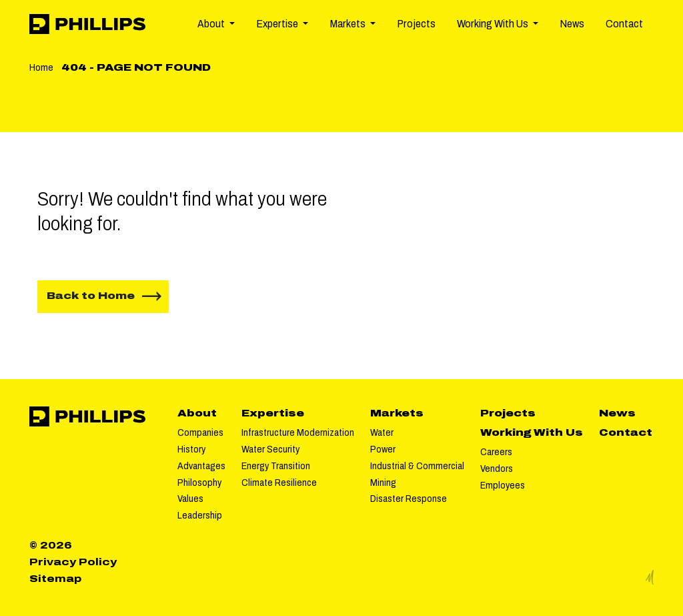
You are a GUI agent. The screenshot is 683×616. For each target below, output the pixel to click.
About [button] (212, 24)
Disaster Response (409, 499)
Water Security (270, 449)
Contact (624, 24)
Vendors (497, 469)
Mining (383, 483)
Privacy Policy (73, 562)
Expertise (273, 413)
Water (382, 432)
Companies (200, 432)
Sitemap (55, 579)
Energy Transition (276, 466)
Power (383, 449)
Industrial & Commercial (417, 466)
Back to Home (91, 296)
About (197, 413)
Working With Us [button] (494, 24)
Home (41, 67)
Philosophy (199, 483)
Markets (397, 413)
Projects (416, 24)
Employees (503, 485)
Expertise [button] (278, 24)
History (191, 449)
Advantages (201, 466)
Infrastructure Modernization (298, 432)
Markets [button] (349, 24)
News (572, 24)
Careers (496, 452)
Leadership (200, 515)
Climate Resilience (279, 483)
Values (190, 499)
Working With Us (532, 432)
